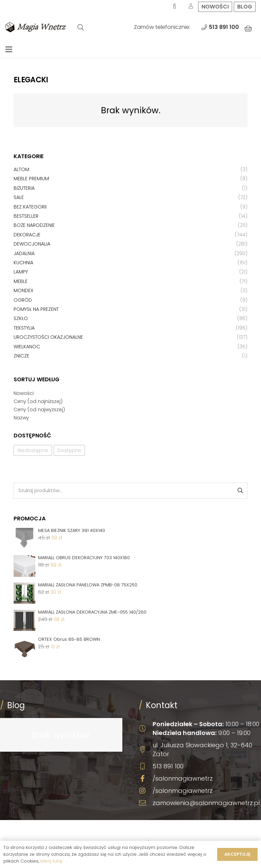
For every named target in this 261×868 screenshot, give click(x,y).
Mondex (23, 290)
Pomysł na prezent (36, 309)
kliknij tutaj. (52, 861)
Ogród (23, 300)
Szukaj (240, 491)
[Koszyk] (248, 29)
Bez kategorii (30, 207)
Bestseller (26, 216)
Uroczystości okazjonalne (48, 337)
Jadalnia (24, 253)
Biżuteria (24, 188)
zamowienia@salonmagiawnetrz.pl (206, 803)
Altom (21, 169)
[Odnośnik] (36, 27)
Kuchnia (23, 263)
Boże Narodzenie (34, 225)
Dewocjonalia (32, 244)
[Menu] (9, 49)
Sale (19, 197)
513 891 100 (168, 766)
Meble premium (31, 179)
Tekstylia (24, 328)
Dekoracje (27, 235)
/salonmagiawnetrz (183, 778)
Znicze (21, 356)
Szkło (21, 318)
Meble (21, 281)
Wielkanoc (27, 347)
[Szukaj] (81, 27)
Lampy (21, 272)
